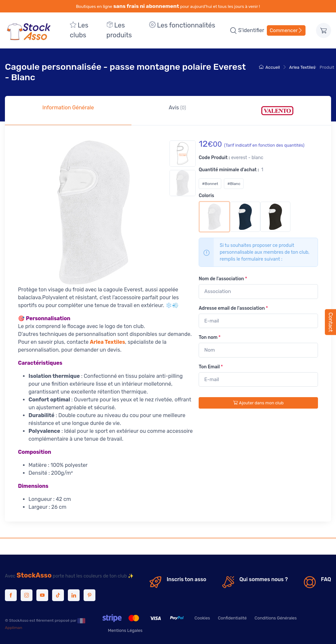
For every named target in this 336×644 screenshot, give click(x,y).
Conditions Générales (276, 618)
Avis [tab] (178, 108)
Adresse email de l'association (233, 308)
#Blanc (234, 184)
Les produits (119, 30)
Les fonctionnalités (182, 25)
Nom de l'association (223, 279)
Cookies (202, 618)
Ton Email (211, 367)
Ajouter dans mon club (258, 403)
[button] (233, 30)
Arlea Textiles (302, 67)
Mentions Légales (125, 630)
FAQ (326, 579)
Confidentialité (232, 618)
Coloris (206, 196)
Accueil (269, 67)
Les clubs (79, 30)
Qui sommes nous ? (264, 579)
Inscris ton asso (186, 579)
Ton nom (210, 337)
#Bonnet (210, 184)
